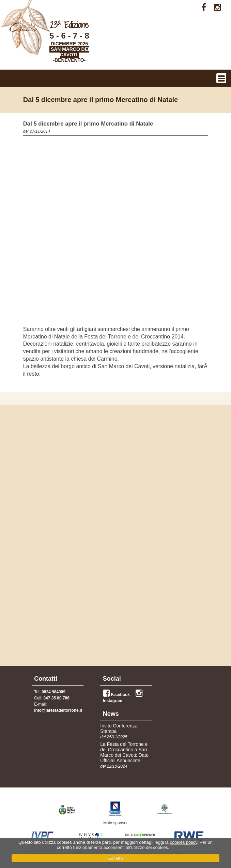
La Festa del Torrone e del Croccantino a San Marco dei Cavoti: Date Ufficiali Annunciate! (124, 752)
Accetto (115, 858)
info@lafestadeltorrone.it (58, 710)
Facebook (116, 695)
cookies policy (183, 842)
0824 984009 (53, 692)
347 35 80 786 (56, 698)
